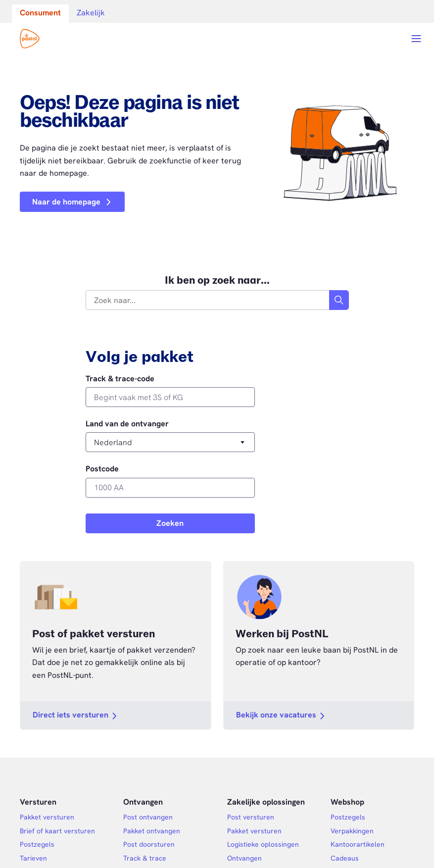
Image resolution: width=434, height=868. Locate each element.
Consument (40, 13)
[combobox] (208, 300)
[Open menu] (416, 39)
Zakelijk (91, 13)
